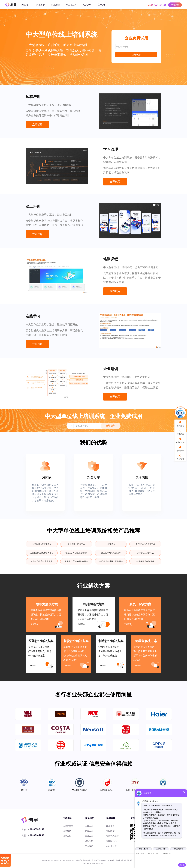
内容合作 (89, 826)
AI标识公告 (111, 846)
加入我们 (89, 846)
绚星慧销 (55, 5)
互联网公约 (111, 841)
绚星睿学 (41, 5)
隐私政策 (110, 831)
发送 (181, 865)
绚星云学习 (68, 826)
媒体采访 (89, 841)
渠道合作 (89, 836)
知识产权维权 (112, 836)
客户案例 (87, 5)
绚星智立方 (71, 5)
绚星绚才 (26, 5)
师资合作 (89, 831)
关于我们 (102, 5)
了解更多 (34, 624)
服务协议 (110, 826)
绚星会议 (67, 836)
